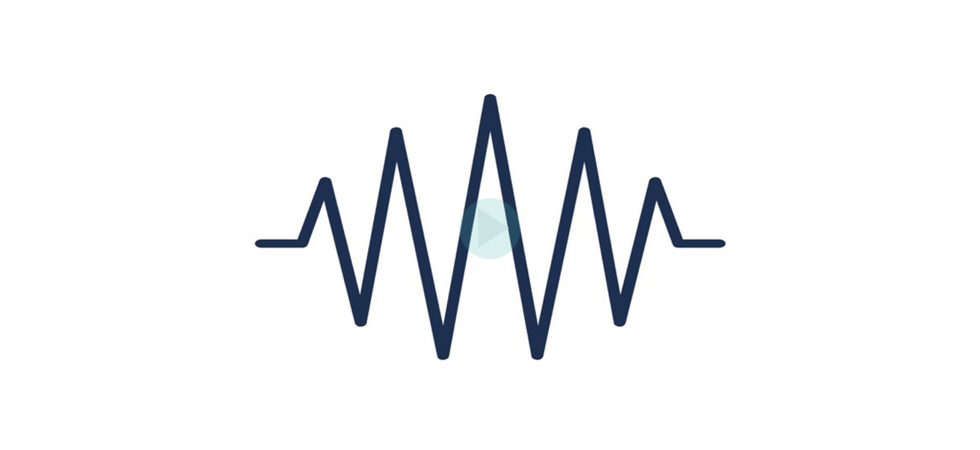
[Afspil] (490, 256)
